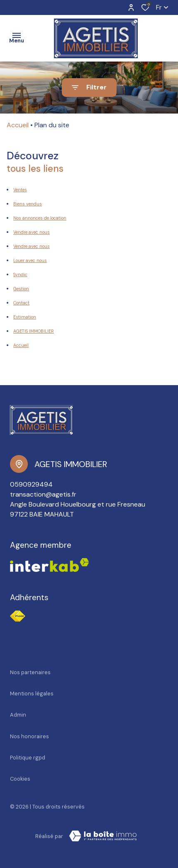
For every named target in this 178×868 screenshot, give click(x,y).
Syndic (20, 274)
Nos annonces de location (40, 218)
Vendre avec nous (32, 232)
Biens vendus (28, 204)
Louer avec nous (30, 260)
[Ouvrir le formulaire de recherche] (89, 88)
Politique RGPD (28, 758)
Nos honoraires (29, 736)
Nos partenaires (30, 672)
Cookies (20, 779)
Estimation (25, 317)
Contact (21, 303)
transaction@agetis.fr (43, 494)
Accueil (18, 125)
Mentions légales (32, 694)
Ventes (20, 190)
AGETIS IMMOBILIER (34, 331)
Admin (18, 715)
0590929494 (31, 484)
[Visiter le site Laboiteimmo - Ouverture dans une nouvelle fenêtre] (103, 836)
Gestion (21, 289)
